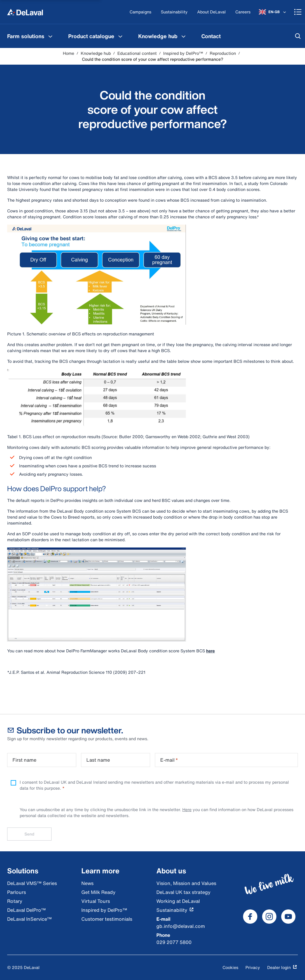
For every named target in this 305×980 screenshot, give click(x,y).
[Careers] (243, 12)
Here (187, 809)
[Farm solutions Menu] (50, 36)
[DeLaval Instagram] (269, 917)
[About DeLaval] (211, 12)
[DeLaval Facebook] (250, 917)
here (210, 651)
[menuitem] (31, 36)
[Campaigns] (140, 12)
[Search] (298, 36)
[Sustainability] (174, 12)
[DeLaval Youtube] (288, 917)
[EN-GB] (273, 12)
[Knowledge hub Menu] (183, 36)
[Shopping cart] (298, 12)
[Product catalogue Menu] (120, 36)
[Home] (25, 12)
